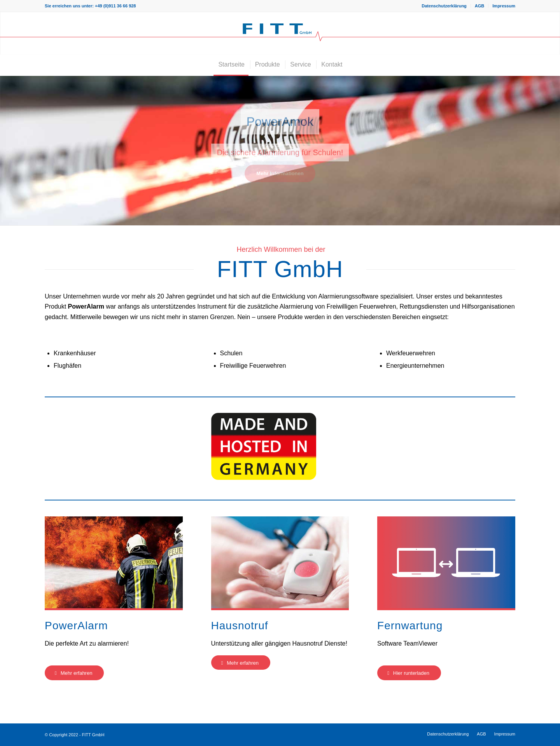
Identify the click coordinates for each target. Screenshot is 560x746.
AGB (479, 6)
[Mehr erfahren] (74, 673)
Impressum (504, 6)
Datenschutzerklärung (444, 6)
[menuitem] (444, 6)
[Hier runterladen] (409, 673)
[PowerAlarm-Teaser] (114, 562)
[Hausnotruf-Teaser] (280, 562)
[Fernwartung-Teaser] (446, 562)
